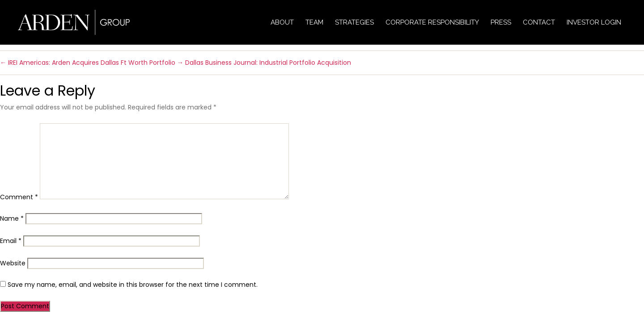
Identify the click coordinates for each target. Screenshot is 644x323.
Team (314, 22)
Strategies (354, 22)
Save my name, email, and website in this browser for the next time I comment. (133, 285)
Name (12, 218)
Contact (539, 22)
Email (11, 241)
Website (13, 263)
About (282, 22)
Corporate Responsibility (432, 22)
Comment (19, 197)
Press (501, 22)
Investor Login (594, 22)
